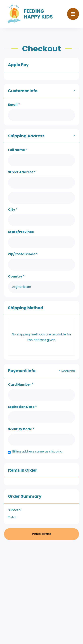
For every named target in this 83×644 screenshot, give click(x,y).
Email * (14, 105)
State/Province (21, 232)
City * (13, 210)
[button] (73, 14)
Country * (16, 276)
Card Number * (21, 385)
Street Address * (22, 172)
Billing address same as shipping (37, 451)
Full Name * (18, 150)
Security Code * (21, 429)
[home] (31, 14)
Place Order (42, 534)
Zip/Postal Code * (23, 254)
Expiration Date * (22, 407)
